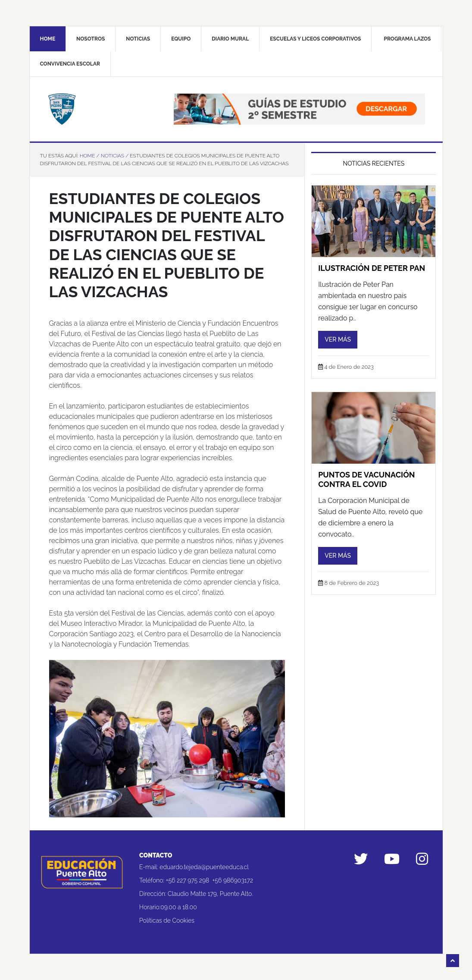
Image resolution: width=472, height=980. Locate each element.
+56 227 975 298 (188, 880)
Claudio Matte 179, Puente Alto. (210, 894)
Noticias (138, 39)
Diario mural (230, 39)
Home (48, 39)
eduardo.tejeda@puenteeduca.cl (204, 867)
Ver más (338, 339)
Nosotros (91, 39)
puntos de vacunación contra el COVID (366, 479)
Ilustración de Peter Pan (372, 268)
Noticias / (115, 156)
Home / (90, 156)
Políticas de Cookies (167, 920)
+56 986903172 (233, 880)
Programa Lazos (407, 39)
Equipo (181, 39)
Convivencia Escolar (70, 64)
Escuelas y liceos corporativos (315, 39)
